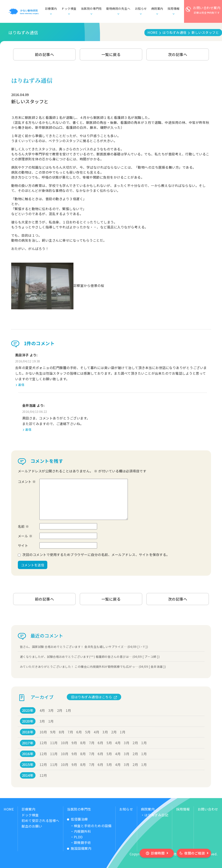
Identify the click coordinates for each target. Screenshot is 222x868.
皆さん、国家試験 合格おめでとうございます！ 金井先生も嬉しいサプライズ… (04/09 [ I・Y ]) (84, 647)
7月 (70, 732)
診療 (51, 9)
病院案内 (148, 809)
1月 (68, 710)
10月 (43, 732)
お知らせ (141, 9)
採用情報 (183, 809)
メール (25, 536)
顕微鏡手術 (82, 842)
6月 (79, 732)
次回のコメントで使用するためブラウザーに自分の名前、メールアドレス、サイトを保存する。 (96, 555)
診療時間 (158, 853)
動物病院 (118, 9)
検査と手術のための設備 (93, 826)
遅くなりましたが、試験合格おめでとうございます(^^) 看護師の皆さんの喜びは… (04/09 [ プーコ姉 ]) (90, 657)
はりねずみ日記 (156, 815)
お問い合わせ (208, 809)
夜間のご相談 (195, 853)
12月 (43, 743)
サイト (23, 545)
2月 (60, 710)
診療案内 (28, 809)
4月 (42, 710)
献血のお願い (32, 826)
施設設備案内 (81, 848)
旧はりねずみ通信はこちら (91, 697)
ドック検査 (69, 9)
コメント (27, 482)
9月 (53, 732)
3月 (51, 710)
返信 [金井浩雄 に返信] (28, 429)
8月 (62, 732)
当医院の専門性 (79, 809)
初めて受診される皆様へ (40, 820)
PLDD (78, 837)
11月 (54, 743)
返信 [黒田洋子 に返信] (21, 385)
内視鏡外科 (82, 831)
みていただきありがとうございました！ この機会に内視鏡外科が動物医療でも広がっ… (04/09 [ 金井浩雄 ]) (93, 667)
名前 (23, 526)
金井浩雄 (29, 405)
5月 (88, 732)
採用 (174, 9)
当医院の (91, 9)
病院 (157, 9)
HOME (9, 809)
